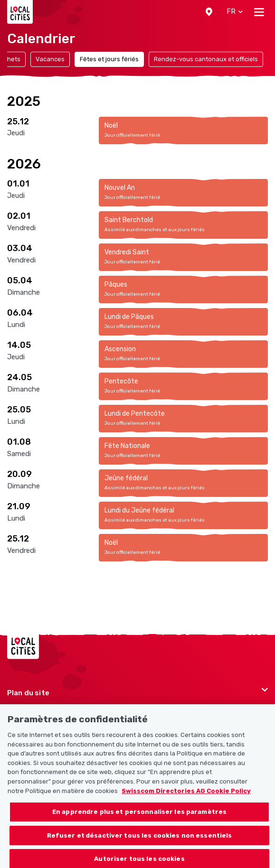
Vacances (50, 59)
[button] (209, 12)
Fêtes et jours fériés (109, 59)
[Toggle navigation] (259, 12)
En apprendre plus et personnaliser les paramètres (139, 816)
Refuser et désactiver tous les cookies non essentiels (140, 840)
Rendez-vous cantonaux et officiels (206, 59)
